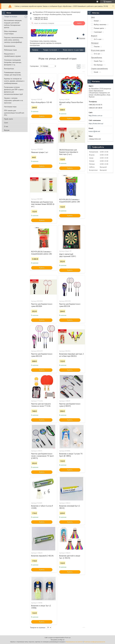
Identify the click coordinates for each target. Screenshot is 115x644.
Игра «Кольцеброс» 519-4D (42, 102)
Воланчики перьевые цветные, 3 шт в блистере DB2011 (72, 355)
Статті (6, 123)
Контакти (92, 50)
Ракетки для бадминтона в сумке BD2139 (42, 355)
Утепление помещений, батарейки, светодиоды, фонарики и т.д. (13, 62)
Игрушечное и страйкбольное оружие (12, 55)
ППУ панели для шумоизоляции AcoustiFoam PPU (14, 113)
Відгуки (7, 130)
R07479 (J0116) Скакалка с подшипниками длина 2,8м (42, 253)
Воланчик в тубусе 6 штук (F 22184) (42, 507)
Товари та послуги (11, 17)
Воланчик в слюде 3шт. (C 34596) (41, 607)
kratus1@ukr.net (94, 131)
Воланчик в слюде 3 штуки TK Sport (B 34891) (71, 455)
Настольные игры (10, 107)
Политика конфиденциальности (94, 642)
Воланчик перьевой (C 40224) (42, 556)
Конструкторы (9, 69)
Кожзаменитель (10, 46)
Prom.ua (68, 637)
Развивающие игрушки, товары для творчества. (13, 74)
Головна (35, 50)
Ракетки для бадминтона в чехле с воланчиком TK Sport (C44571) (42, 456)
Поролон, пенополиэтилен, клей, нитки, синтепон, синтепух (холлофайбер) (14, 40)
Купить (42, 116)
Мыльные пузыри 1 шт (40, 152)
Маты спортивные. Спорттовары (11, 32)
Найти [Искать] (79, 23)
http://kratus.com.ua (95, 116)
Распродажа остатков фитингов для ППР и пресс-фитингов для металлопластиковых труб (14, 91)
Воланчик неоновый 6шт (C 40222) (70, 507)
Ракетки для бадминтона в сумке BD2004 (42, 305)
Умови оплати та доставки (73, 50)
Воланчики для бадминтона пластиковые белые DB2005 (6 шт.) (43, 204)
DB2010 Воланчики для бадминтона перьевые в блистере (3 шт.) (69, 152)
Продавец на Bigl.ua (57, 640)
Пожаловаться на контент (74, 642)
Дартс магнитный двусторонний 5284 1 (68, 255)
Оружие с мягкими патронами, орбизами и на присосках (13, 100)
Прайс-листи (8, 119)
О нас (6, 126)
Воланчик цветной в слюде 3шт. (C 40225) (70, 557)
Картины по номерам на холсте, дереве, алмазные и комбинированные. (14, 81)
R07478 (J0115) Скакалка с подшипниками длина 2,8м (70, 201)
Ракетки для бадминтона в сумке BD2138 (70, 305)
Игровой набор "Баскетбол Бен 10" (71, 103)
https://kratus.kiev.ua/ (96, 123)
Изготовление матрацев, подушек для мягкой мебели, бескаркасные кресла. (13, 24)
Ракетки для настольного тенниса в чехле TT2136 (41, 405)
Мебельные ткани (10, 50)
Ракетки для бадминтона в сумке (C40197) (70, 405)
